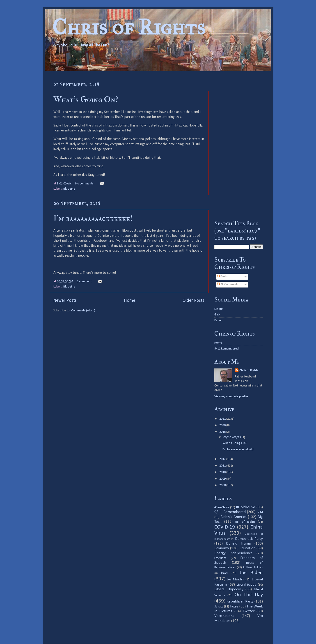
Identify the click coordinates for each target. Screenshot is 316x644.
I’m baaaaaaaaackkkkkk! (93, 218)
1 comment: (85, 282)
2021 (223, 419)
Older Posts (193, 301)
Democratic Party (249, 539)
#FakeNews (222, 507)
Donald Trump (239, 544)
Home (130, 301)
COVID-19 (225, 527)
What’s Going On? (86, 100)
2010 (223, 472)
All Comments (228, 284)
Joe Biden (251, 573)
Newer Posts (65, 301)
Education (247, 548)
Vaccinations (224, 616)
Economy (222, 548)
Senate (219, 607)
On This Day (249, 595)
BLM (260, 512)
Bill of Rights (245, 522)
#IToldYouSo (246, 507)
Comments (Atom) (83, 311)
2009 (223, 479)
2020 (223, 425)
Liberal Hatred (247, 585)
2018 (223, 432)
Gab (217, 315)
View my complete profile (231, 397)
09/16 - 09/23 (232, 438)
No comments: (85, 184)
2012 (223, 459)
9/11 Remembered (227, 349)
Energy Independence (234, 553)
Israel (225, 573)
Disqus (219, 309)
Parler (218, 321)
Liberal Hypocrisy (229, 589)
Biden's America (234, 517)
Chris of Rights (129, 27)
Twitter (249, 611)
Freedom (220, 558)
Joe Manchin (236, 580)
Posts (222, 277)
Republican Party (240, 601)
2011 (223, 466)
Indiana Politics (253, 567)
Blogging (69, 189)
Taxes (234, 606)
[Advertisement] (239, 145)
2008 (223, 485)
